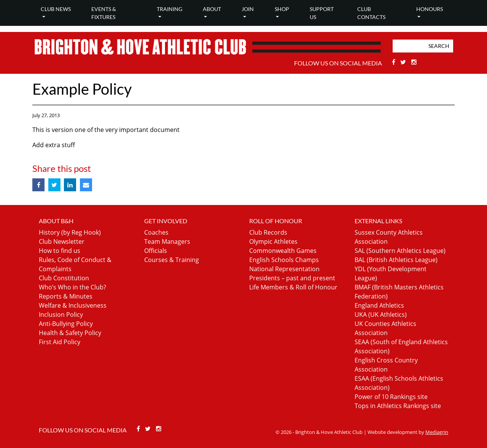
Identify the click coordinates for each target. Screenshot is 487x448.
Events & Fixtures (104, 13)
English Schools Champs (284, 260)
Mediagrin (437, 432)
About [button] (212, 9)
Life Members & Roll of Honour (293, 287)
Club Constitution (64, 278)
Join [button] (248, 9)
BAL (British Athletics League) (396, 260)
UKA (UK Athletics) (381, 315)
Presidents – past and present (292, 278)
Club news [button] (56, 9)
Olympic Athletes (273, 241)
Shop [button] (282, 9)
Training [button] (169, 9)
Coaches (156, 232)
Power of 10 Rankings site (391, 397)
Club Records (268, 232)
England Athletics (379, 305)
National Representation (284, 269)
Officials (156, 251)
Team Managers (167, 241)
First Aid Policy (60, 342)
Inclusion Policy (61, 315)
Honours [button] (430, 9)
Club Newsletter (62, 241)
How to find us (60, 251)
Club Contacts (371, 13)
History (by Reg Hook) (70, 232)
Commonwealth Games (283, 251)
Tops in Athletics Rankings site (398, 406)
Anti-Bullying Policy (66, 324)
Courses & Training (172, 260)
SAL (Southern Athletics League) (400, 251)
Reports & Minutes (66, 296)
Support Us (322, 13)
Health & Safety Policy (70, 333)
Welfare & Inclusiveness (73, 305)
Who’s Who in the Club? (72, 287)
